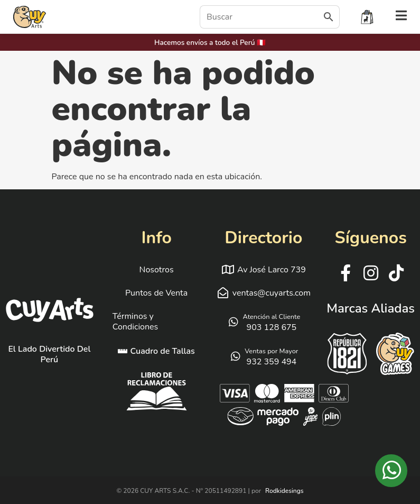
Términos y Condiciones (136, 322)
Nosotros (157, 270)
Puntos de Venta (156, 293)
